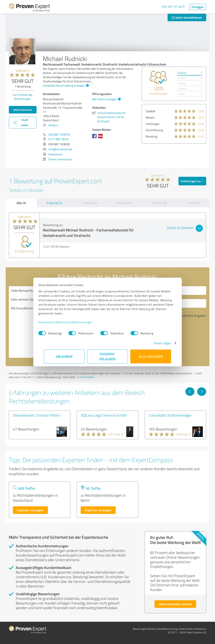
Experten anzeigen (30, 510)
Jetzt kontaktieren (187, 17)
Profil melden (87, 377)
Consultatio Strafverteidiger (170, 415)
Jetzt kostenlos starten (175, 604)
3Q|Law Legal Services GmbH (104, 415)
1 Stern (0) (193, 203)
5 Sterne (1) (54, 203)
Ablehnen (64, 356)
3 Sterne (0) (124, 203)
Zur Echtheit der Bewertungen (23, 97)
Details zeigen (157, 343)
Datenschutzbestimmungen (80, 322)
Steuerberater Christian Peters (37, 415)
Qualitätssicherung (168, 629)
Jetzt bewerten (23, 110)
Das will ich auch (173, 6)
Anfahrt (53, 125)
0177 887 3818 (58, 139)
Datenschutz (186, 629)
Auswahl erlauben (108, 356)
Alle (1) (21, 203)
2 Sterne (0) (159, 203)
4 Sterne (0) (89, 203)
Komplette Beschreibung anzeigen (65, 85)
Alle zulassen (151, 356)
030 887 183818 (59, 134)
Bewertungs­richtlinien (144, 629)
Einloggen (198, 7)
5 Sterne (182, 73)
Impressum (51, 322)
